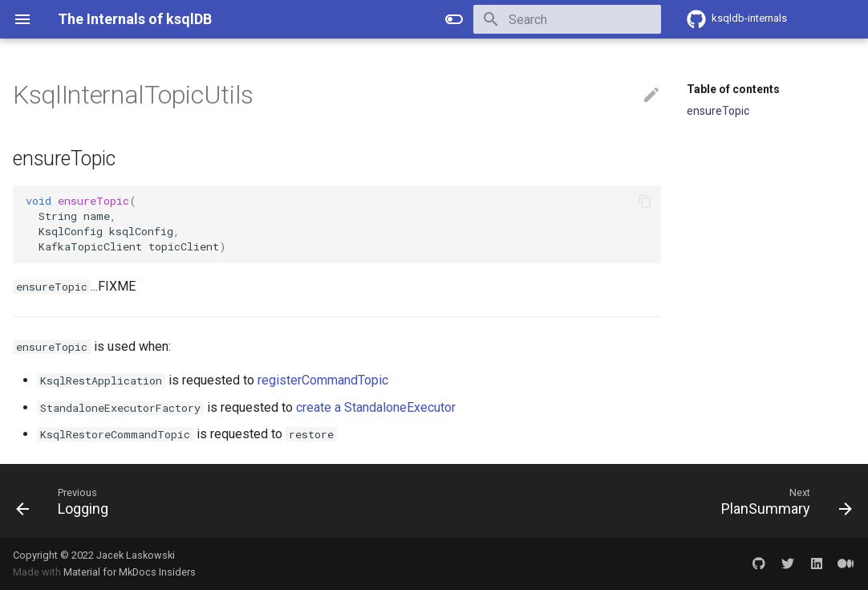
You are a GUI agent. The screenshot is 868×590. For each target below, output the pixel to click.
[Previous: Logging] (67, 501)
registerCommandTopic (323, 380)
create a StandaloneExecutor (376, 407)
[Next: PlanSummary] (782, 501)
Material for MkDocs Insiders (130, 572)
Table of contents (733, 89)
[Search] (567, 19)
